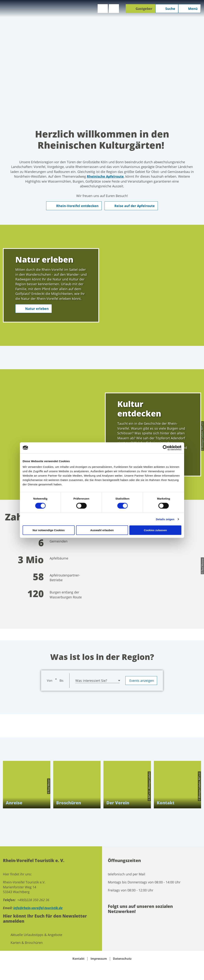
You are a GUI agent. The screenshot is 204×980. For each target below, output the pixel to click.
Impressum (99, 959)
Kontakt (78, 959)
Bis (61, 681)
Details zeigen (165, 519)
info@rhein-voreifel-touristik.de (38, 908)
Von (50, 681)
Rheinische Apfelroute (105, 176)
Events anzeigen (141, 681)
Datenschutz (122, 959)
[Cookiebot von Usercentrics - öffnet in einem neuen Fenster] (165, 448)
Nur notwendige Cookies (49, 530)
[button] (103, 9)
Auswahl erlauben (102, 530)
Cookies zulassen (155, 530)
